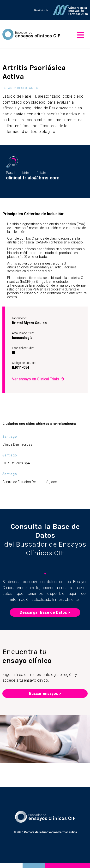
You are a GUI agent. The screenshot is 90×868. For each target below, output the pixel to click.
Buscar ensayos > (45, 694)
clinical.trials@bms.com (33, 178)
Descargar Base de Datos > (45, 612)
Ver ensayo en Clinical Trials (36, 379)
